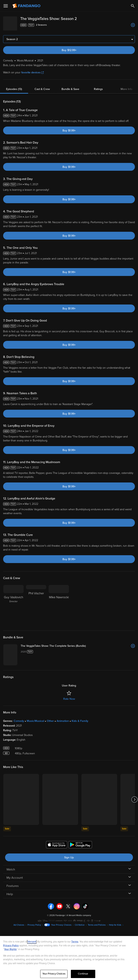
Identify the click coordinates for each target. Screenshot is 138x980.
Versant (32, 942)
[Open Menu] (6, 6)
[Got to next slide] (134, 857)
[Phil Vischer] (36, 602)
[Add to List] (133, 25)
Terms (75, 942)
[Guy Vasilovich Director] (13, 602)
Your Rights (10, 949)
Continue (83, 974)
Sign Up (69, 915)
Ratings (98, 86)
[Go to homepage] (27, 6)
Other (50, 778)
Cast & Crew (42, 86)
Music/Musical (35, 778)
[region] (69, 958)
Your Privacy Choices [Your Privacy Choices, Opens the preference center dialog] (54, 974)
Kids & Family (80, 778)
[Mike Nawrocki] (59, 602)
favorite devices (32, 69)
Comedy (19, 778)
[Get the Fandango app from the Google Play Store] (80, 902)
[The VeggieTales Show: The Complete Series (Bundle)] (98, 643)
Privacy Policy (11, 946)
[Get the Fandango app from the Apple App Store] (57, 902)
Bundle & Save (70, 86)
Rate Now (69, 756)
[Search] (133, 6)
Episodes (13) (14, 86)
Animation (63, 778)
